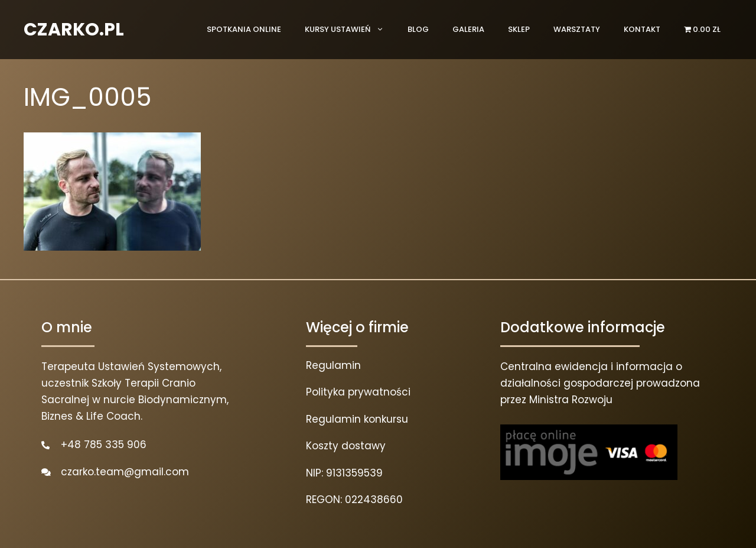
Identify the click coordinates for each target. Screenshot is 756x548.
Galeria (468, 29)
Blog (418, 29)
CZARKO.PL (74, 30)
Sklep (519, 29)
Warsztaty (577, 29)
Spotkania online (244, 29)
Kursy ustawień (350, 30)
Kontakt (642, 29)
